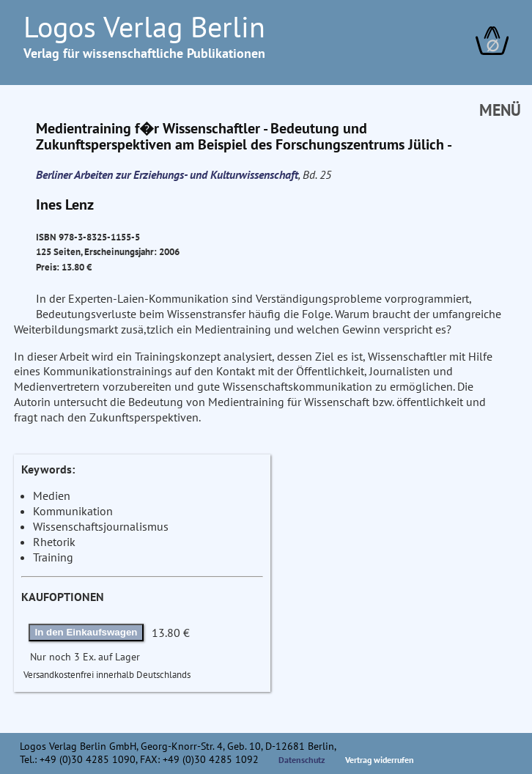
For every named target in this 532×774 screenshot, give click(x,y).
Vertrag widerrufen (380, 760)
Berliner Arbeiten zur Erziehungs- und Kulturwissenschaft (167, 174)
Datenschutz (302, 760)
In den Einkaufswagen (86, 632)
